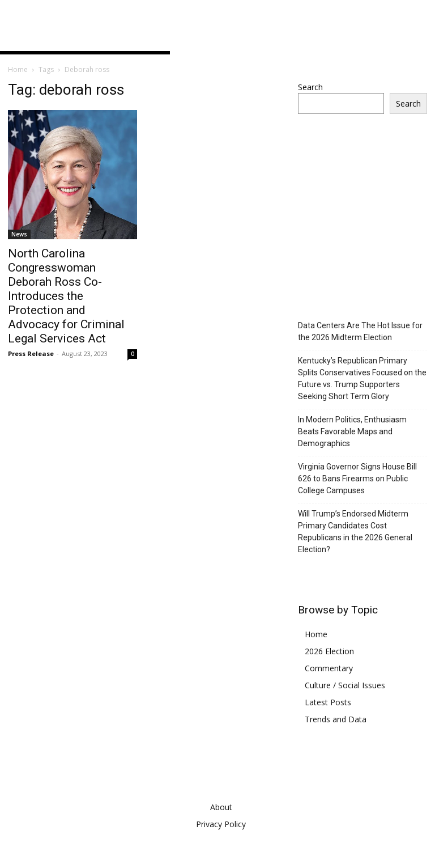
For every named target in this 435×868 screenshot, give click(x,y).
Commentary (329, 668)
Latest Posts (328, 702)
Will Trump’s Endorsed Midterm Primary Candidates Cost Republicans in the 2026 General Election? (355, 532)
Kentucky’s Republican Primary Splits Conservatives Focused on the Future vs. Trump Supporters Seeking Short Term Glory (362, 378)
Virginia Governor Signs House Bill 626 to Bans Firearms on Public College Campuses (357, 479)
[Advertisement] (366, 231)
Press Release (31, 353)
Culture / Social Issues (345, 685)
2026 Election (329, 651)
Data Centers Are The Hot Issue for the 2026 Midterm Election (360, 331)
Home (18, 69)
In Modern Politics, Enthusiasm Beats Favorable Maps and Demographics (352, 431)
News (19, 234)
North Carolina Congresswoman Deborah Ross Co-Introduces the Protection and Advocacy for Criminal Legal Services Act (66, 296)
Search (310, 87)
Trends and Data (336, 719)
